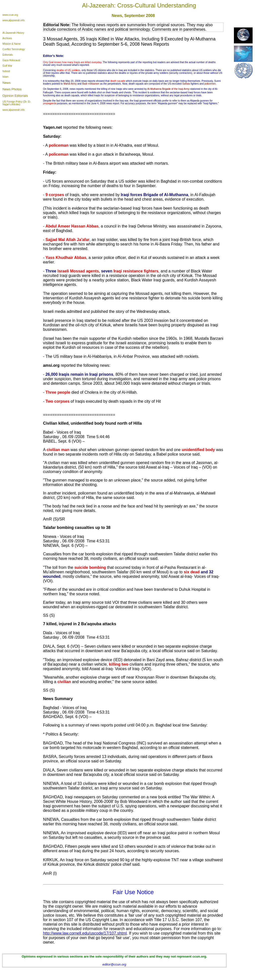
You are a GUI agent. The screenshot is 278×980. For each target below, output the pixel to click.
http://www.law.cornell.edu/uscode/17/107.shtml (85, 933)
